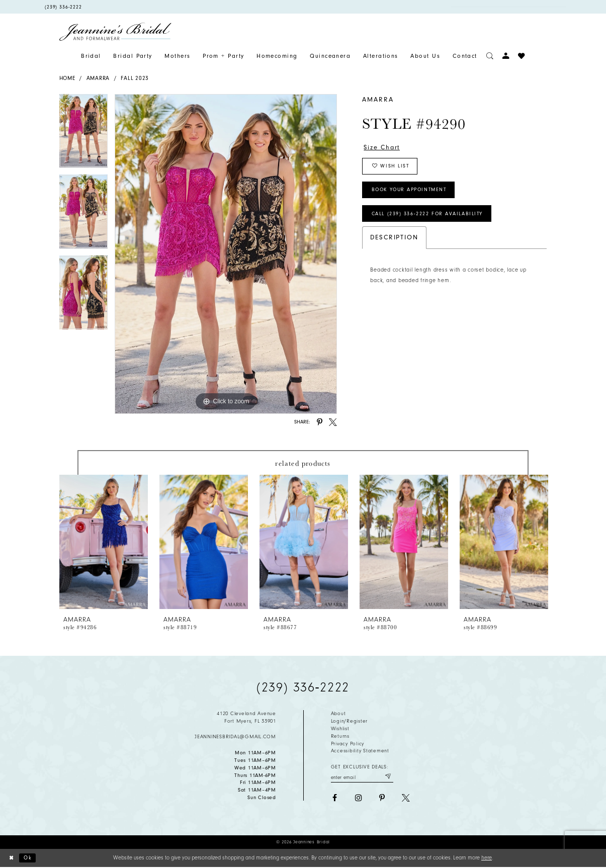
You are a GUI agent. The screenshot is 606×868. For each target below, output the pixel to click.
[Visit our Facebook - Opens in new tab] (335, 798)
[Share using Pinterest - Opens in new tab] (320, 422)
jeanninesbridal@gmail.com (235, 737)
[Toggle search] (490, 56)
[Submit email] (387, 777)
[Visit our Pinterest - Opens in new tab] (382, 798)
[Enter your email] (362, 777)
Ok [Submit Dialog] (28, 858)
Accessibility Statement (360, 751)
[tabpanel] (84, 135)
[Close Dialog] (11, 858)
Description (394, 240)
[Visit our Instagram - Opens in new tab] (359, 798)
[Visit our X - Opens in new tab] (406, 798)
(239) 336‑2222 (303, 687)
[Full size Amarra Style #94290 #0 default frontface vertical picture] (226, 254)
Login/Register (349, 721)
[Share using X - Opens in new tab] (333, 422)
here (487, 858)
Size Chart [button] (382, 147)
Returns (340, 736)
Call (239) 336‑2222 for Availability (429, 216)
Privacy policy (348, 744)
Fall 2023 (135, 78)
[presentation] (104, 542)
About (338, 714)
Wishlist (340, 729)
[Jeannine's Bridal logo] (116, 32)
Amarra (98, 78)
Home (67, 78)
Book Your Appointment (413, 192)
